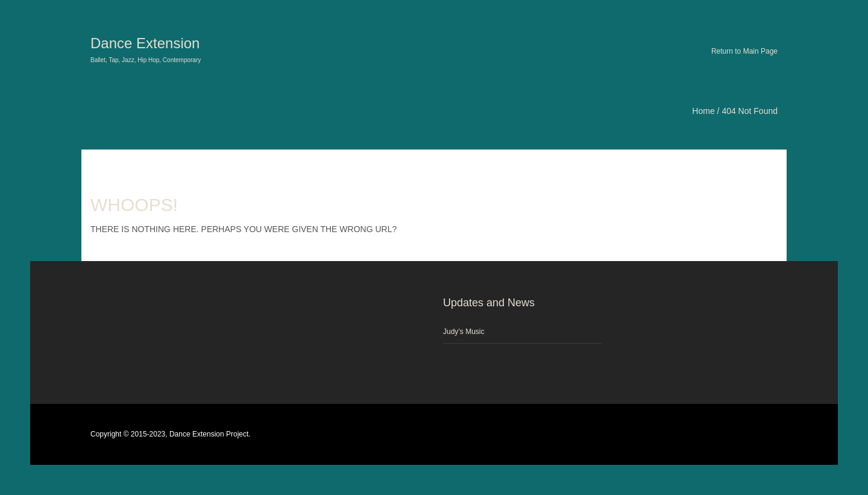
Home (703, 111)
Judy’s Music (464, 332)
